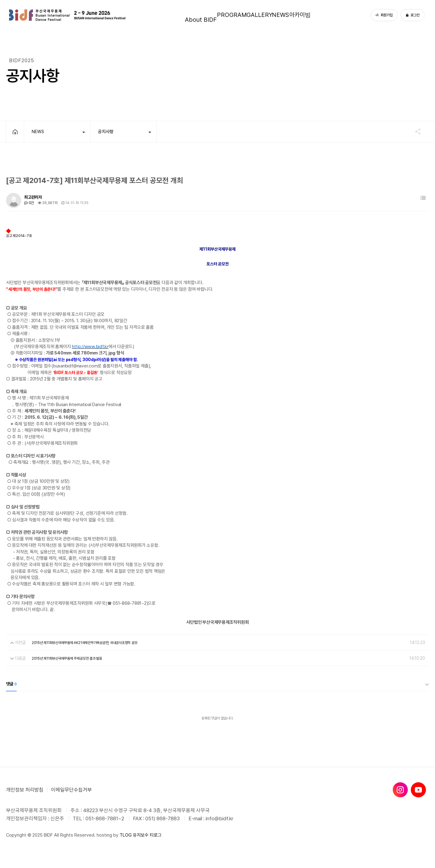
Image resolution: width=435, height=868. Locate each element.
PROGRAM (220, 15)
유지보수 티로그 (147, 835)
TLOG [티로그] (126, 835)
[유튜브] (418, 790)
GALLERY (258, 15)
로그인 (412, 15)
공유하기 (415, 131)
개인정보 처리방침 (25, 790)
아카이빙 (321, 15)
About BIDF (179, 15)
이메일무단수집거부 (71, 790)
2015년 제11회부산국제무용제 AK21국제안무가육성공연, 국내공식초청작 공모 (85, 643)
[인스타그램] (400, 790)
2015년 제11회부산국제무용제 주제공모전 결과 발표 (67, 658)
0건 (29, 203)
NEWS (290, 15)
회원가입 (384, 15)
